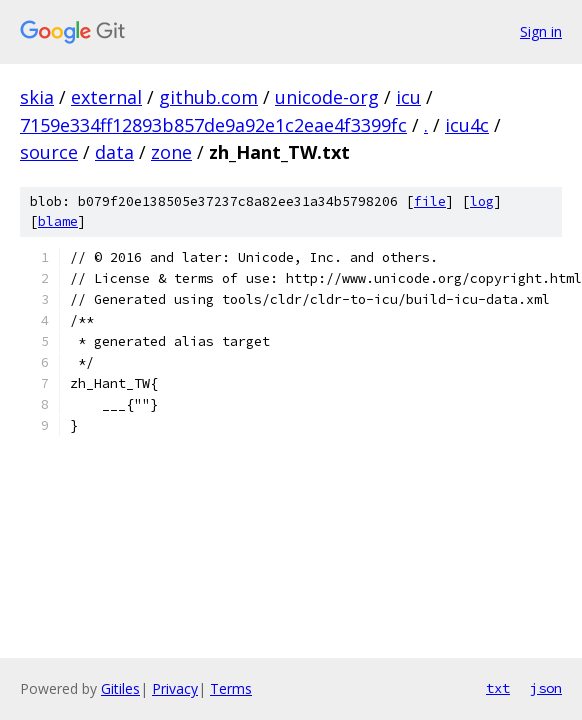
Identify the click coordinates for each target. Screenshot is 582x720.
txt (498, 688)
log (482, 201)
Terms (231, 688)
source (49, 152)
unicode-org (327, 97)
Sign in (541, 31)
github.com (208, 97)
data (114, 152)
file (430, 201)
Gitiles (120, 688)
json (546, 688)
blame (58, 221)
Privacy (175, 688)
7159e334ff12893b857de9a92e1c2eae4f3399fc (213, 125)
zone (171, 152)
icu (408, 97)
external (106, 97)
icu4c (467, 125)
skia (37, 97)
